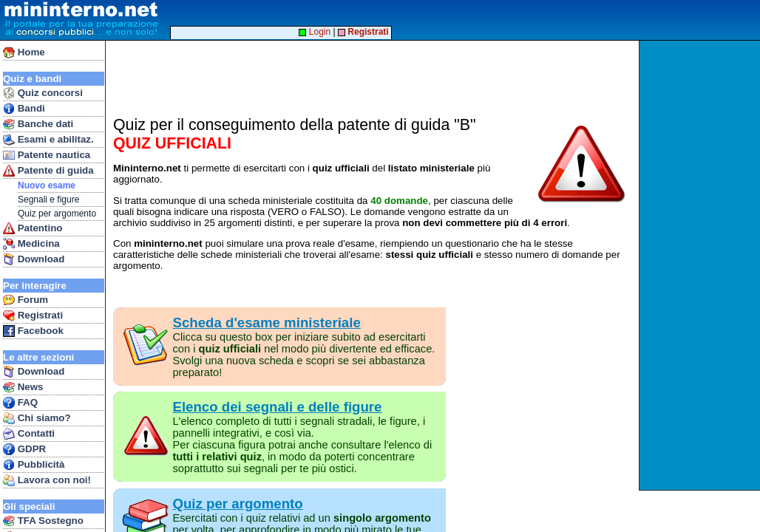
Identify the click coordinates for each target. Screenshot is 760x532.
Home (24, 52)
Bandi (24, 109)
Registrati (33, 316)
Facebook (33, 331)
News (23, 387)
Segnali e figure (48, 199)
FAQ (20, 403)
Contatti (29, 434)
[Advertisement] (701, 265)
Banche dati (38, 124)
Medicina (31, 244)
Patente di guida (48, 171)
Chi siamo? (37, 418)
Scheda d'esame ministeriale (266, 323)
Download (34, 259)
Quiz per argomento (57, 214)
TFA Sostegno (43, 521)
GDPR (24, 449)
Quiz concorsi (43, 93)
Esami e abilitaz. (48, 140)
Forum (26, 300)
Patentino (33, 228)
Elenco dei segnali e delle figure (277, 407)
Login (315, 32)
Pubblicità (34, 465)
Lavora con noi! (47, 480)
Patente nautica (47, 155)
